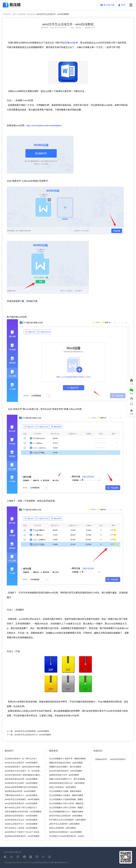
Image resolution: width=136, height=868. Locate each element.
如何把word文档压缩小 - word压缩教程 (21, 816)
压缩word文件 (71, 43)
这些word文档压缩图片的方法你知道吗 (21, 787)
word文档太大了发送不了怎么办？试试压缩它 (23, 832)
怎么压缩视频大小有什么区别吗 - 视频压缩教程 (67, 808)
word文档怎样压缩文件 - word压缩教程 (21, 803)
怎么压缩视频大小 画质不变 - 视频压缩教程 (67, 759)
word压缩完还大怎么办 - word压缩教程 (21, 820)
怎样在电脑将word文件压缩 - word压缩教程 (23, 812)
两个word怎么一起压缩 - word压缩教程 (21, 828)
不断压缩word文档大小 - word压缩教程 (21, 795)
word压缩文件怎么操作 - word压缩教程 (21, 783)
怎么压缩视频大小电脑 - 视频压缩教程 (65, 791)
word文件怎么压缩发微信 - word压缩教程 (22, 799)
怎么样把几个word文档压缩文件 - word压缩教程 (67, 837)
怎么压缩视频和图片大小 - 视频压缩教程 (66, 812)
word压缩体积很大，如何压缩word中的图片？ (22, 767)
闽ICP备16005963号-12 (59, 863)
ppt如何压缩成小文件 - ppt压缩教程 (64, 775)
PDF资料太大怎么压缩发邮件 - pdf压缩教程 (67, 820)
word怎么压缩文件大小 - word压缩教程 (21, 824)
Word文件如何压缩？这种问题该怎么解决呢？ (22, 775)
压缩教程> (22, 14)
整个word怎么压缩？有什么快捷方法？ (21, 807)
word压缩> (31, 14)
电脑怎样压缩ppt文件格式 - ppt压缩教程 (66, 763)
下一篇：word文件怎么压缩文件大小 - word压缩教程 (29, 735)
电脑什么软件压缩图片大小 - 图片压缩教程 (67, 779)
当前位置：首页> (10, 14)
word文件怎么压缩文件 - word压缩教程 (53, 14)
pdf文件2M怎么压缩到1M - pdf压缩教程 (66, 816)
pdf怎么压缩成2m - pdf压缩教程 (62, 787)
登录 (122, 5)
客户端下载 (107, 5)
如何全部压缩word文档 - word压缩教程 (21, 779)
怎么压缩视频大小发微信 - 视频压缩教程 (66, 795)
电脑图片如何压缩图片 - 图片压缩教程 (65, 767)
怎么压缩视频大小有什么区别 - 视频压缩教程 (67, 804)
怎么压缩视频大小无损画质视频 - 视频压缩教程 (67, 800)
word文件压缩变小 (118, 759)
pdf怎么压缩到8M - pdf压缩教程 (62, 828)
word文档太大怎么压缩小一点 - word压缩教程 (23, 771)
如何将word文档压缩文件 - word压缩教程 (22, 836)
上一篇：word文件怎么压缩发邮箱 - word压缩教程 (28, 731)
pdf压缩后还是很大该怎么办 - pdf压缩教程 (67, 783)
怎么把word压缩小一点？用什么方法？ (21, 759)
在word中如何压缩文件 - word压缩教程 (65, 771)
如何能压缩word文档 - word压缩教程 (20, 791)
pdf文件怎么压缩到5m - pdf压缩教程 (64, 824)
